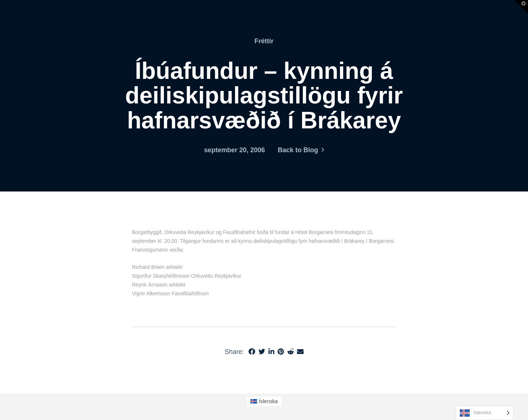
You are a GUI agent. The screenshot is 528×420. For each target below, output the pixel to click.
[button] (521, 7)
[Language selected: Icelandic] (485, 413)
